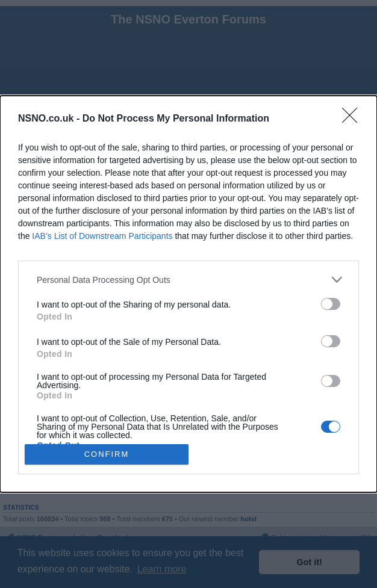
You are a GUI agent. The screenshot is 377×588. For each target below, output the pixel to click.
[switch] (331, 304)
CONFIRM (107, 453)
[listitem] (188, 280)
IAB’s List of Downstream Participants (102, 236)
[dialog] (188, 294)
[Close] (354, 119)
